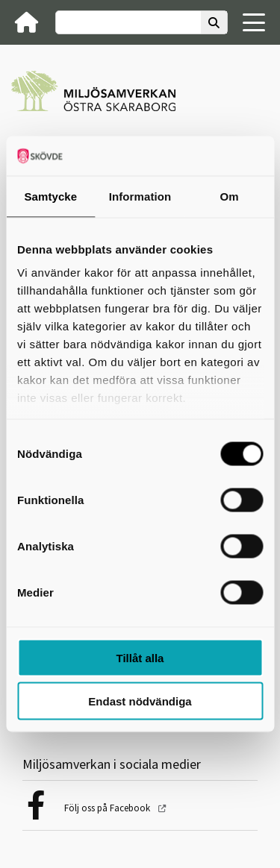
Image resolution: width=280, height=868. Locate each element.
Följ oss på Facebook (108, 808)
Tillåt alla (140, 657)
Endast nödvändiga (140, 701)
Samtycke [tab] (50, 196)
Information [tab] (140, 196)
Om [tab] (230, 196)
